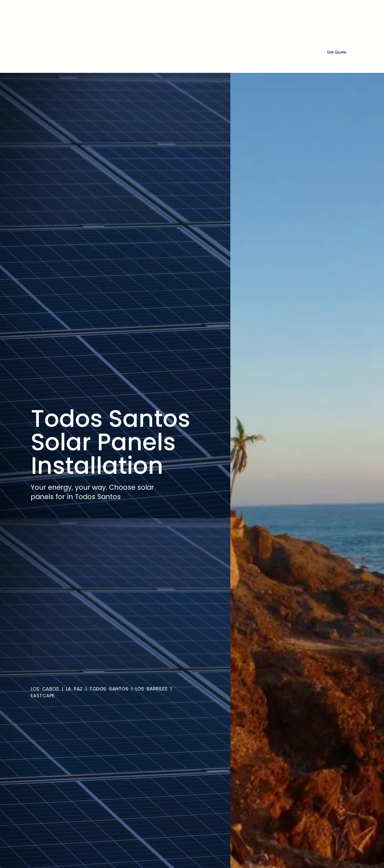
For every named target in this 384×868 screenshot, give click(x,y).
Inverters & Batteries (111, 52)
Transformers (158, 52)
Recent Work (194, 52)
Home (72, 52)
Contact (225, 52)
